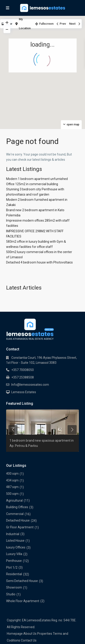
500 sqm (12, 494)
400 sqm (12, 474)
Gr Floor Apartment (20, 527)
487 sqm (12, 487)
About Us (30, 634)
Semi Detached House (22, 581)
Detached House (18, 520)
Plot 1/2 (12, 567)
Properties (45, 634)
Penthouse (14, 561)
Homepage (15, 634)
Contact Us (29, 640)
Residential (14, 574)
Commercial (15, 514)
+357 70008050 (23, 370)
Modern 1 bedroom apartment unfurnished (37, 179)
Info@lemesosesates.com (30, 385)
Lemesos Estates (24, 392)
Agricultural (14, 500)
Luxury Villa (14, 554)
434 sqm (12, 480)
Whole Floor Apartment (23, 601)
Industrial (13, 534)
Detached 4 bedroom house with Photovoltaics (39, 262)
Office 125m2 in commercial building (32, 184)
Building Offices (17, 507)
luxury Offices (16, 547)
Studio (11, 594)
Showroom (14, 587)
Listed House (15, 541)
